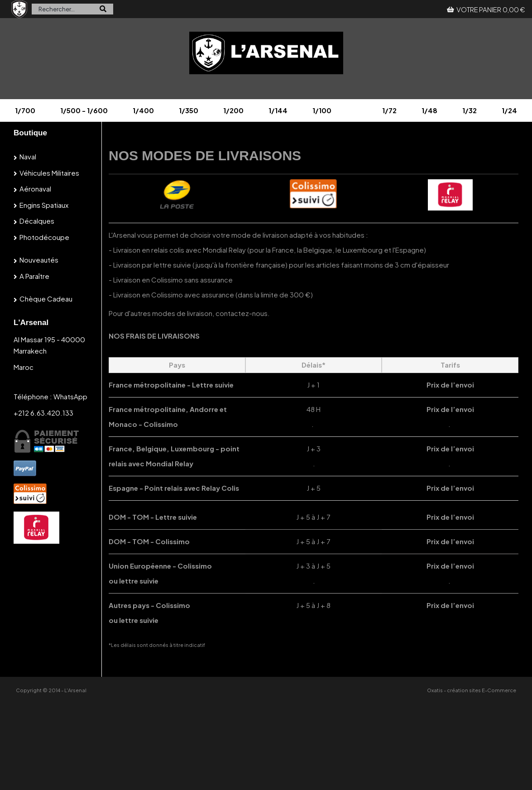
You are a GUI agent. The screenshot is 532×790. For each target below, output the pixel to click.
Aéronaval (35, 189)
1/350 (189, 110)
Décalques (37, 221)
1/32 (470, 110)
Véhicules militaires (49, 173)
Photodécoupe (44, 237)
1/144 (278, 110)
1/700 (25, 110)
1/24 (509, 110)
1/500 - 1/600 (84, 110)
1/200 (233, 110)
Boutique (30, 133)
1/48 (429, 110)
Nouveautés (39, 260)
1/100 (322, 110)
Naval (28, 156)
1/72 (389, 110)
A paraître (34, 276)
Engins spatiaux (44, 205)
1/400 (143, 110)
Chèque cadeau (46, 299)
